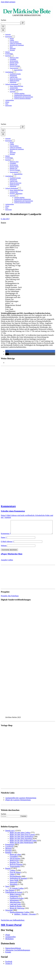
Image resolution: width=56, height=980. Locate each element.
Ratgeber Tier (15, 867)
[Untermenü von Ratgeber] (12, 56)
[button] (7, 351)
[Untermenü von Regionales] (13, 37)
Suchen (3, 20)
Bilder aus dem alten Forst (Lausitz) (22, 839)
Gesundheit (14, 861)
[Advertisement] (21, 434)
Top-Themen (10, 895)
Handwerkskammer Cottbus (20, 917)
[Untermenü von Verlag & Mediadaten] (19, 84)
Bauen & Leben (15, 859)
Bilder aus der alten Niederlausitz (21, 847)
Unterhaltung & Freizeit (14, 897)
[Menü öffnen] (3, 27)
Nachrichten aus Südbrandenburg (13, 925)
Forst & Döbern (15, 877)
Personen (9, 855)
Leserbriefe (9, 851)
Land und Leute (15, 909)
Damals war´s (10, 835)
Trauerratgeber (15, 871)
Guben (12, 879)
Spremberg (14, 889)
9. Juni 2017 (5, 219)
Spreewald (13, 887)
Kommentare (8, 506)
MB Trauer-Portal (11, 929)
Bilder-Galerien (15, 899)
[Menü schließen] (3, 30)
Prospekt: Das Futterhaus (10, 600)
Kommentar (6, 521)
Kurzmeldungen (15, 881)
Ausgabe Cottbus (7, 564)
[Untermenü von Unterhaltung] (14, 72)
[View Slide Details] (20, 720)
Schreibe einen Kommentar (13, 511)
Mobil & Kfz (14, 865)
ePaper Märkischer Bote (12, 559)
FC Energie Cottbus (17, 893)
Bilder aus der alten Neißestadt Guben (23, 845)
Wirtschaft (9, 915)
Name (4, 542)
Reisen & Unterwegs (17, 913)
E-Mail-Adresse (7, 546)
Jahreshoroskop (15, 907)
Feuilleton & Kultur (17, 903)
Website (4, 550)
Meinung (8, 853)
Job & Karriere (15, 863)
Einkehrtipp (14, 901)
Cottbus (12, 875)
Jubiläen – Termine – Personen (25, 919)
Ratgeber (8, 857)
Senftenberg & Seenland (18, 883)
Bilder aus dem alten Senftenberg (21, 841)
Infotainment (14, 905)
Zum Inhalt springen (8, 2)
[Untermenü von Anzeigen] (17, 92)
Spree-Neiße (14, 885)
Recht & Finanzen (16, 869)
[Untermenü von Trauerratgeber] (19, 68)
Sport (7, 891)
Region (3, 223)
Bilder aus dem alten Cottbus (20, 837)
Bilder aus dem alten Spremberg (21, 843)
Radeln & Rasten (16, 911)
